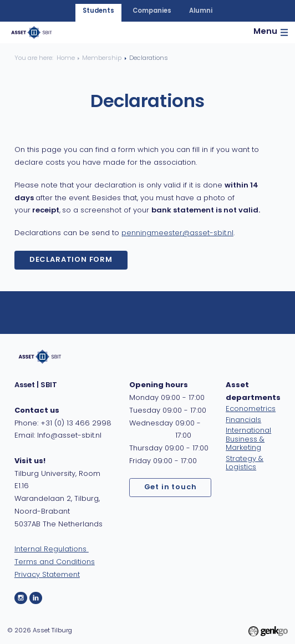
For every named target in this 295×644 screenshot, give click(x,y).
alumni (201, 11)
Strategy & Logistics (245, 463)
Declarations (149, 58)
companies (152, 11)
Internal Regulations (52, 549)
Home (66, 58)
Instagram (21, 598)
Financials (243, 420)
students (98, 11)
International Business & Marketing (248, 439)
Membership (102, 58)
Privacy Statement (47, 575)
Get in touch (171, 487)
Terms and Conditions (55, 562)
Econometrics (251, 409)
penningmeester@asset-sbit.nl (177, 233)
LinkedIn (36, 598)
